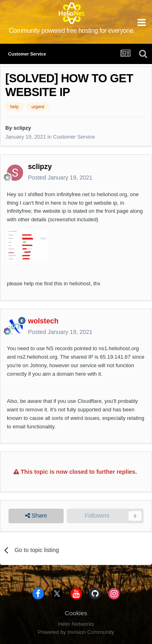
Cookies (76, 613)
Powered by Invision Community (76, 632)
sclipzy (22, 128)
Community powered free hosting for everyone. (72, 31)
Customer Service (74, 137)
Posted (60, 178)
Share (36, 516)
